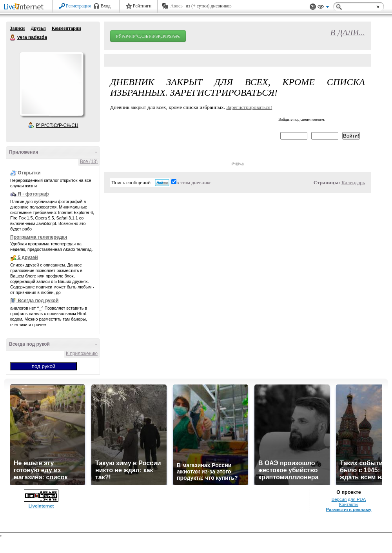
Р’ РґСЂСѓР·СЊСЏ (57, 125)
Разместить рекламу (349, 509)
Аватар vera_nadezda (51, 84)
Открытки (29, 173)
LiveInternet (25, 7)
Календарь (353, 182)
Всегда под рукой (38, 301)
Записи (17, 28)
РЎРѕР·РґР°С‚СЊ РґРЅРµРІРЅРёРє (148, 36)
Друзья (38, 28)
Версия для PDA (349, 499)
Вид (323, 8)
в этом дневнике (194, 182)
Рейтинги (142, 6)
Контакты (349, 504)
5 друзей (28, 257)
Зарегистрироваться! (249, 107)
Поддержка (313, 7)
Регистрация (78, 6)
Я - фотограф (33, 194)
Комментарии (66, 28)
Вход (106, 6)
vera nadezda (13, 38)
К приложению (82, 354)
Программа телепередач (39, 237)
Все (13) (89, 161)
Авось (176, 6)
